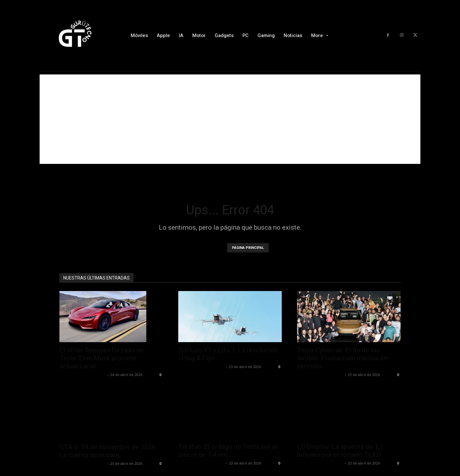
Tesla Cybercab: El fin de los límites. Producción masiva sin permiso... (343, 358)
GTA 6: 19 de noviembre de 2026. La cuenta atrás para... (108, 437)
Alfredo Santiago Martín (83, 375)
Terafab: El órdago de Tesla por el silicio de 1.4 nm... (228, 451)
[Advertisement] (230, 119)
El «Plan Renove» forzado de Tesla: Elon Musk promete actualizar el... (102, 358)
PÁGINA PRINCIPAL (248, 248)
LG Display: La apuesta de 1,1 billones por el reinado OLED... (341, 451)
